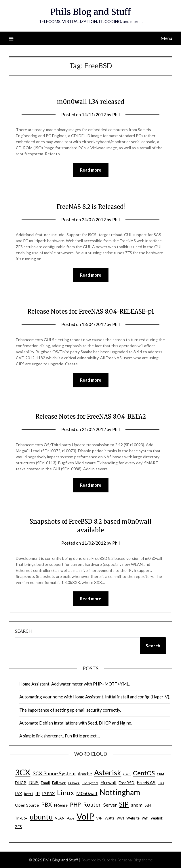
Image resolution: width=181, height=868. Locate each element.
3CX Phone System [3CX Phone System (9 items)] (54, 773)
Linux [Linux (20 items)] (65, 792)
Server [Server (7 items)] (110, 805)
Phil (116, 114)
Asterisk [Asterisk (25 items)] (108, 772)
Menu (166, 38)
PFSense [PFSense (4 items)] (61, 805)
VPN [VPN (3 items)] (99, 818)
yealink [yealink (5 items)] (157, 818)
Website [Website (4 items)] (133, 818)
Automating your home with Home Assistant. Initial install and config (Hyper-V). (95, 697)
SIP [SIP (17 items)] (124, 804)
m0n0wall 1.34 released (90, 102)
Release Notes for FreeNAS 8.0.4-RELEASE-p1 (91, 311)
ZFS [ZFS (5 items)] (18, 827)
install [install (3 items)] (29, 794)
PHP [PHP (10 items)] (75, 804)
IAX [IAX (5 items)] (18, 794)
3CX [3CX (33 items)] (23, 772)
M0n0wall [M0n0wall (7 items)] (87, 793)
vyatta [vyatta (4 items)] (110, 818)
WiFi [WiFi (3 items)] (145, 818)
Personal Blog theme (135, 860)
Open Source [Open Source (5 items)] (27, 805)
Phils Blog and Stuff (90, 12)
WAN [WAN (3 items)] (120, 818)
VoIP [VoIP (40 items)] (85, 816)
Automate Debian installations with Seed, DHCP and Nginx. (76, 723)
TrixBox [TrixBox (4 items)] (21, 818)
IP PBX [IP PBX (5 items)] (48, 794)
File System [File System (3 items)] (90, 783)
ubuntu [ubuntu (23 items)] (41, 817)
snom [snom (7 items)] (137, 805)
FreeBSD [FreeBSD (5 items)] (126, 783)
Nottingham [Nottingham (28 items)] (120, 792)
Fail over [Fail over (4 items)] (59, 783)
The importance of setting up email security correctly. (70, 710)
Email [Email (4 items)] (45, 783)
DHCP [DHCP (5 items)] (21, 783)
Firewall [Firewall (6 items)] (108, 782)
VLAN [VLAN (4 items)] (60, 818)
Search (23, 631)
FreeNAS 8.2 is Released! (91, 207)
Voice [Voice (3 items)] (71, 818)
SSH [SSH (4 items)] (148, 805)
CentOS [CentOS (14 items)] (144, 773)
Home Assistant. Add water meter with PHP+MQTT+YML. (75, 684)
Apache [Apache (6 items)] (85, 774)
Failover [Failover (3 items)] (74, 783)
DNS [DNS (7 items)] (34, 782)
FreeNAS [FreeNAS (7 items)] (146, 782)
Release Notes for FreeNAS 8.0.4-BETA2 (91, 416)
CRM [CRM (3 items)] (161, 774)
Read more (91, 170)
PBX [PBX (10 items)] (46, 804)
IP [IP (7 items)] (38, 793)
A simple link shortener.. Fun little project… (60, 736)
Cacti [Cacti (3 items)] (127, 774)
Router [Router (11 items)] (92, 804)
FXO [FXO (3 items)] (161, 783)
